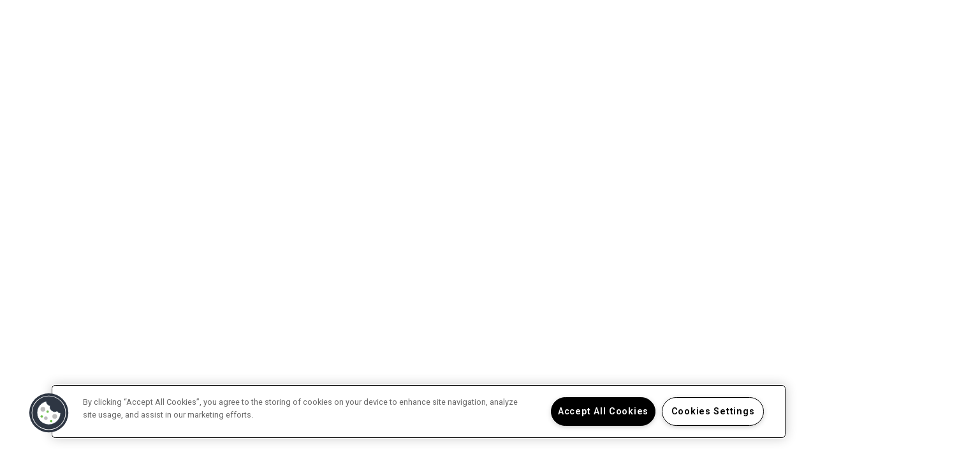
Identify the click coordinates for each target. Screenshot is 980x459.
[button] (49, 413)
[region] (419, 412)
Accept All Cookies (603, 412)
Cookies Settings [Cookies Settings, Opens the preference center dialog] (713, 412)
